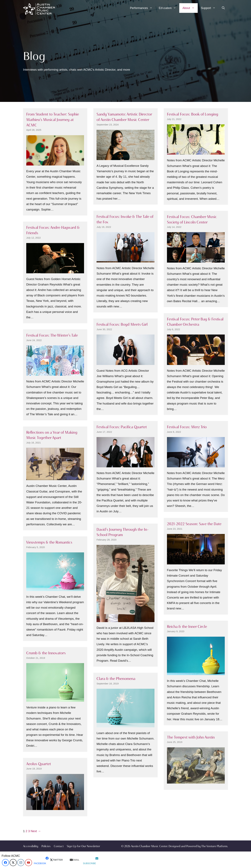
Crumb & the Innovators (46, 653)
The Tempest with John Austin (191, 737)
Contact (59, 846)
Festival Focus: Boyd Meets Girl (122, 324)
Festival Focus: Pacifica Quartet (122, 427)
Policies (46, 846)
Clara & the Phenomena (116, 679)
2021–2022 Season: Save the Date (194, 524)
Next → (36, 831)
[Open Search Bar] (223, 8)
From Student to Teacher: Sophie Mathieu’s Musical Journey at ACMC (53, 120)
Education (169, 8)
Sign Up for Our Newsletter (83, 846)
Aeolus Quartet (39, 764)
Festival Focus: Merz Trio (187, 427)
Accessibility (31, 846)
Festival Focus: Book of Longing (193, 114)
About (190, 8)
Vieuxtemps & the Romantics (49, 542)
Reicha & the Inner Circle (187, 626)
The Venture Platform (214, 846)
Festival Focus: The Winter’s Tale (52, 335)
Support (210, 8)
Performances (143, 8)
